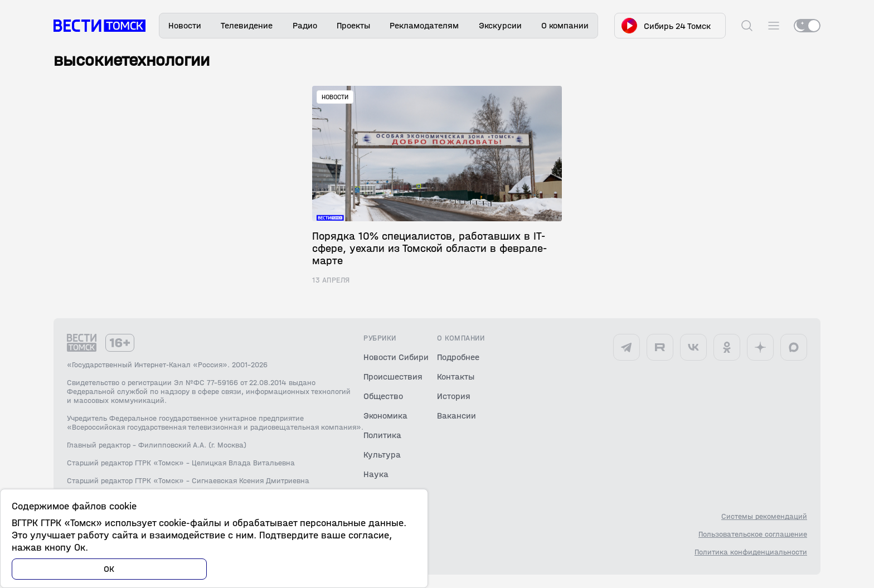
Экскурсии (500, 25)
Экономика (385, 416)
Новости (185, 25)
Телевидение (247, 25)
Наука (376, 474)
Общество (383, 396)
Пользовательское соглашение (753, 534)
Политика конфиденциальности (751, 552)
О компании (565, 25)
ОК (109, 569)
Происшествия (393, 376)
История (454, 396)
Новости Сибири (396, 357)
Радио (305, 25)
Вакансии (457, 416)
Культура (382, 455)
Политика (382, 435)
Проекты (353, 25)
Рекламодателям (424, 25)
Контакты (456, 376)
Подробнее (458, 357)
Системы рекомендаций (764, 517)
